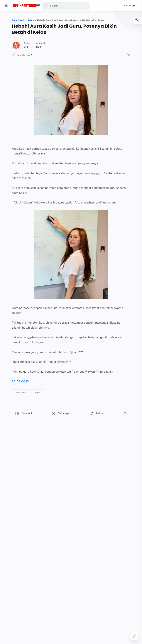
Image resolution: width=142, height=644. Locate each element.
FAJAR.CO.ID (20, 381)
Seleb (38, 393)
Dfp (26, 47)
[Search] (66, 6)
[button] (6, 6)
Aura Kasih (21, 393)
